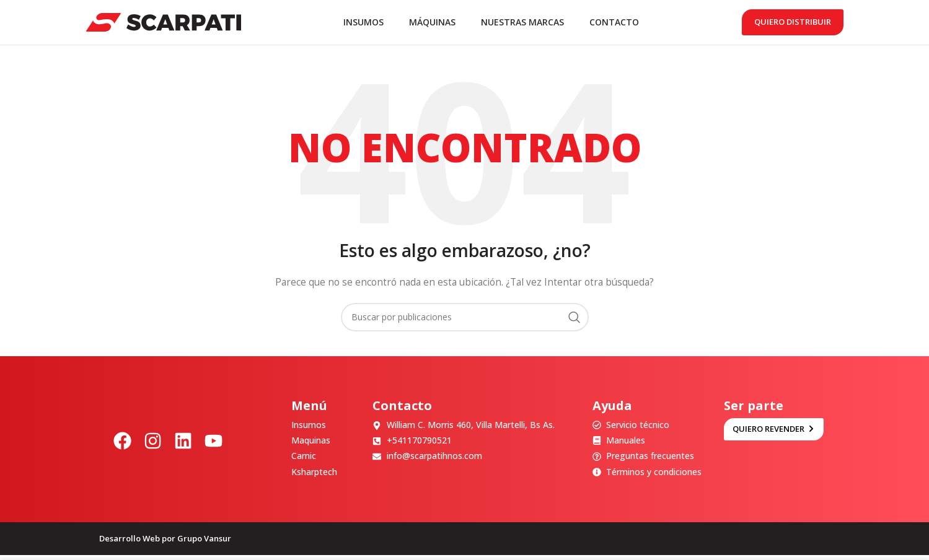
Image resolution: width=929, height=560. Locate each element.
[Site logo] (164, 24)
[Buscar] (465, 322)
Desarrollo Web (130, 543)
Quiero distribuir (793, 24)
